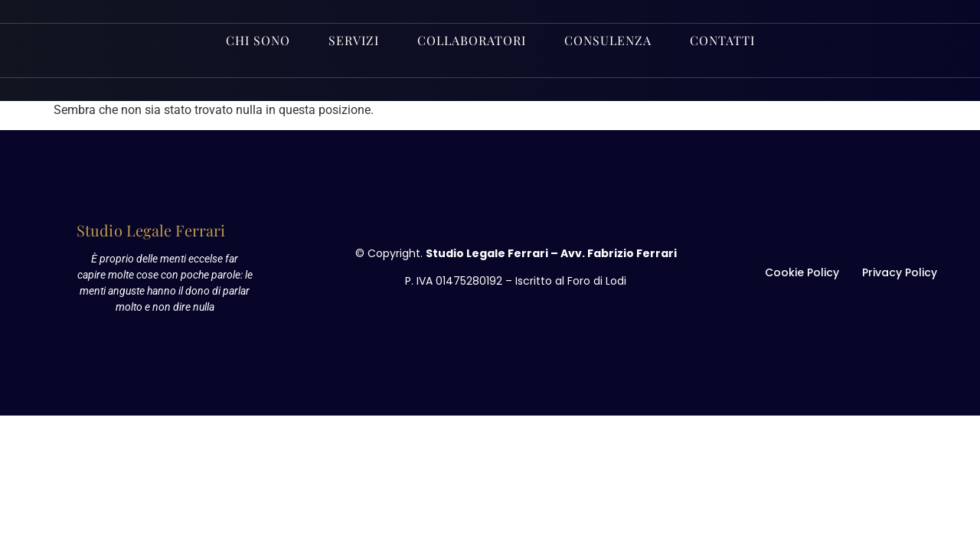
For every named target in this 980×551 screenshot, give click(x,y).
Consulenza (608, 40)
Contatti (722, 40)
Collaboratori (472, 40)
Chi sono (258, 40)
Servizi (354, 40)
